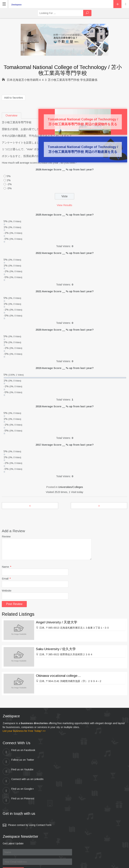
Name (7, 567)
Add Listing (117, 4)
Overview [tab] (11, 115)
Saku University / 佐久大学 (56, 649)
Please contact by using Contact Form (30, 796)
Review (6, 536)
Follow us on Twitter (80, 752)
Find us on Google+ (18, 771)
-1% (9, 184)
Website (7, 591)
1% (9, 180)
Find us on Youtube (18, 762)
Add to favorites (14, 98)
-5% (9, 188)
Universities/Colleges (71, 487)
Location (126, 4)
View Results (64, 205)
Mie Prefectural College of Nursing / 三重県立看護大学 (30, 506)
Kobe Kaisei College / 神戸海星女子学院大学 (99, 506)
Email (6, 579)
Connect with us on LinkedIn (84, 762)
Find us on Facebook (19, 752)
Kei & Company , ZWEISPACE (87, 864)
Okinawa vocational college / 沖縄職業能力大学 (58, 676)
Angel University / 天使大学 (57, 622)
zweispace (47, 864)
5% (9, 176)
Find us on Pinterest (80, 771)
